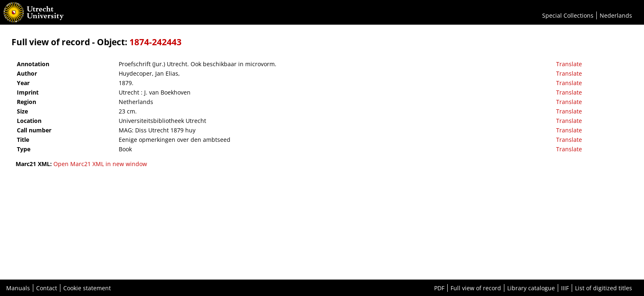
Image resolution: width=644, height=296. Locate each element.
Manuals (18, 288)
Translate (569, 64)
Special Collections (568, 15)
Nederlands (616, 15)
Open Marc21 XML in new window (100, 164)
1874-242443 (155, 42)
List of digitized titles (604, 288)
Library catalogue (531, 288)
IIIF (565, 288)
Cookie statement (87, 288)
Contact (47, 288)
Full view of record (476, 288)
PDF (439, 288)
